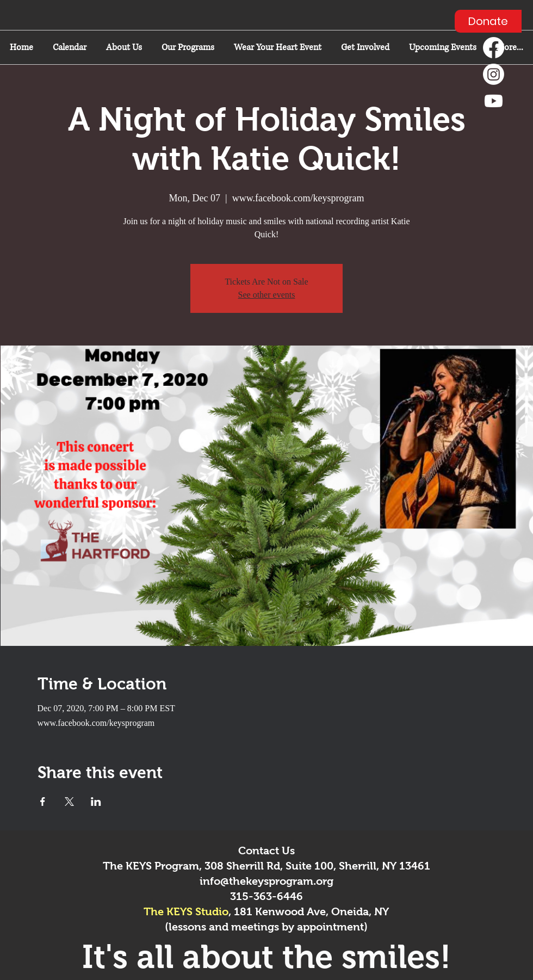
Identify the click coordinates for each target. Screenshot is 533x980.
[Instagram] (494, 74)
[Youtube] (494, 101)
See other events (267, 295)
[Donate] (488, 21)
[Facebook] (494, 48)
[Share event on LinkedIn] (96, 802)
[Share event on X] (69, 802)
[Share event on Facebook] (43, 802)
